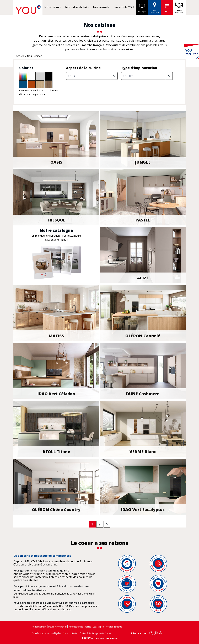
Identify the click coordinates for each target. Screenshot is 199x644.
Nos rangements (114, 627)
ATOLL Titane (56, 452)
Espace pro (98, 627)
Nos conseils (101, 7)
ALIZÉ (143, 278)
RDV (167, 11)
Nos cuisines (53, 7)
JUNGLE (143, 162)
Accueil (20, 56)
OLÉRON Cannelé (143, 336)
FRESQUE (56, 220)
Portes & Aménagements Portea (95, 633)
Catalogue (142, 7)
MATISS (56, 336)
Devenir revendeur (179, 12)
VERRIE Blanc (143, 452)
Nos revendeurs (154, 7)
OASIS (56, 162)
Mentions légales (53, 633)
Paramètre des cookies (80, 627)
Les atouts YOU (124, 7)
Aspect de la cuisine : (84, 68)
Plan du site (37, 633)
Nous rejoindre (39, 627)
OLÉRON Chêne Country (56, 510)
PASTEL (143, 220)
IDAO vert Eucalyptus (143, 510)
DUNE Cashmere (143, 394)
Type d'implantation (139, 68)
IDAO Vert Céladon (56, 394)
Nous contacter (70, 633)
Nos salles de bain (77, 7)
